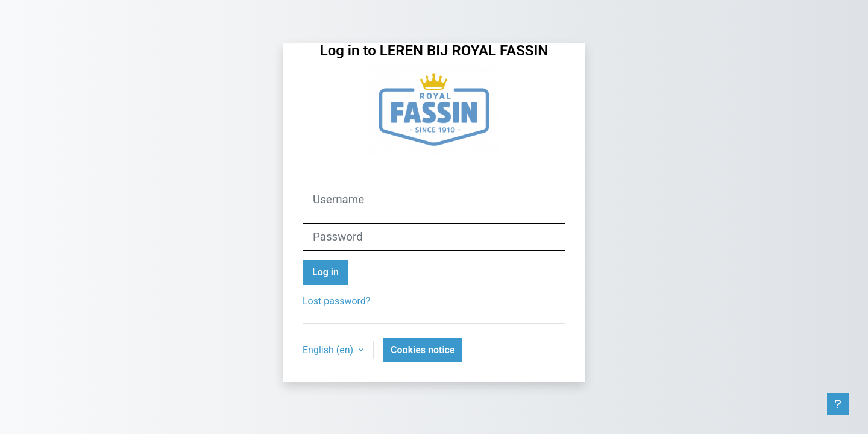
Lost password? (336, 301)
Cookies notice (423, 350)
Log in (325, 272)
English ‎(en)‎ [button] (329, 350)
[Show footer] (838, 404)
